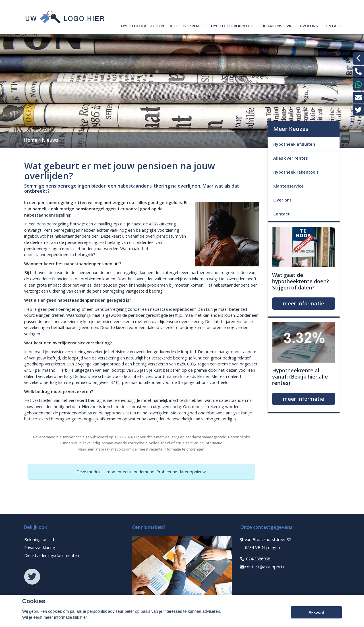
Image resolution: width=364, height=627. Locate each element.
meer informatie (304, 303)
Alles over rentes (188, 25)
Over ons (309, 25)
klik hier (80, 619)
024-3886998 (255, 559)
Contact (332, 25)
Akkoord (316, 614)
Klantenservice (279, 25)
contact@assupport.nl (263, 567)
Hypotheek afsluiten (143, 25)
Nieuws (50, 140)
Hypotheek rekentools (234, 25)
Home (31, 140)
